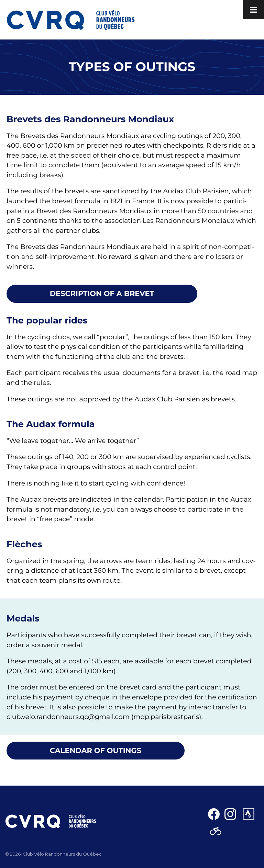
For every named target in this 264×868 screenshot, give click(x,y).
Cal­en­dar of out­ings (96, 751)
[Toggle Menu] (254, 10)
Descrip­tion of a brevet (102, 294)
